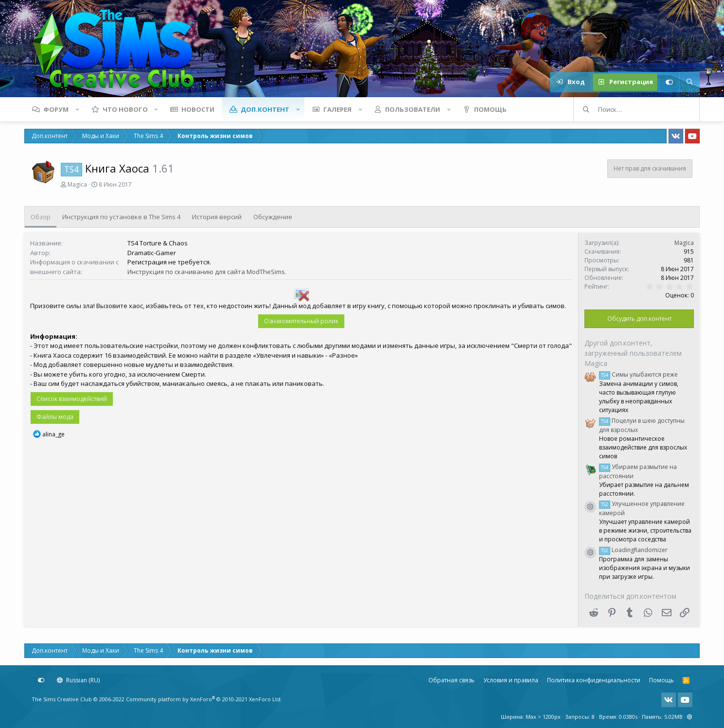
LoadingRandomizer (633, 550)
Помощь (490, 109)
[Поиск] (689, 82)
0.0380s (628, 717)
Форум (56, 109)
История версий (217, 217)
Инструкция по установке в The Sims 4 (121, 217)
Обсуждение (273, 217)
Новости (198, 109)
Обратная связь (451, 680)
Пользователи (413, 109)
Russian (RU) (78, 680)
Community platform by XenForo (204, 699)
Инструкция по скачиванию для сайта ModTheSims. (207, 272)
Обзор (41, 217)
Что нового (125, 109)
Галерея (337, 109)
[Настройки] (669, 82)
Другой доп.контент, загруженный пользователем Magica (633, 353)
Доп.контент (265, 109)
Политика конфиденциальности (594, 680)
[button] (77, 109)
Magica (77, 184)
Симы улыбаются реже (638, 374)
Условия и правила (511, 680)
